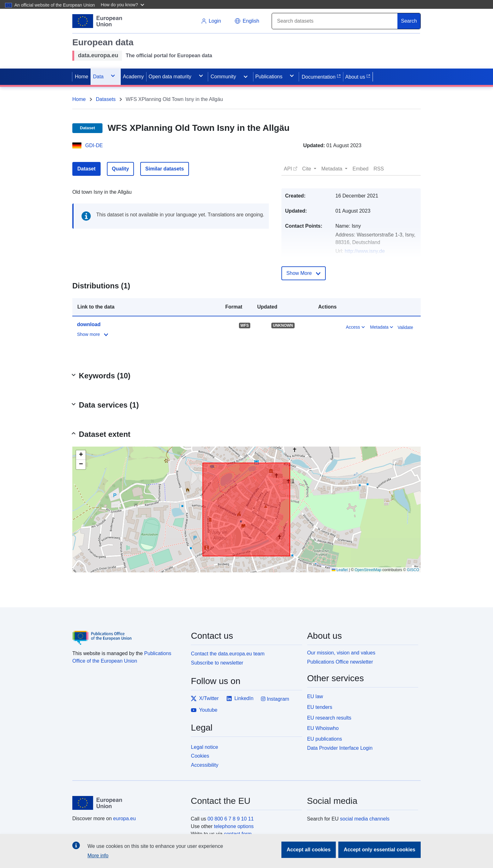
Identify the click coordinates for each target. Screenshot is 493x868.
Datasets (106, 99)
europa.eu (125, 818)
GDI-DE (94, 145)
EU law (315, 696)
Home (79, 99)
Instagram (275, 699)
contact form (238, 834)
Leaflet (340, 570)
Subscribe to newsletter (217, 663)
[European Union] (128, 803)
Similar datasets (165, 169)
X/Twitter (205, 698)
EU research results (329, 718)
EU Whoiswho (323, 728)
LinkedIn (240, 698)
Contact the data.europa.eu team (228, 654)
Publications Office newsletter (340, 662)
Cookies (200, 756)
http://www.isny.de (365, 251)
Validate (405, 327)
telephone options (234, 826)
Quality (120, 169)
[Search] (335, 21)
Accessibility (205, 765)
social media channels (365, 819)
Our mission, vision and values (341, 653)
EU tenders (320, 707)
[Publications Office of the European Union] (128, 633)
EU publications (325, 739)
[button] (123, 4)
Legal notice (204, 747)
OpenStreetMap (368, 570)
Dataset (86, 169)
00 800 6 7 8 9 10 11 (231, 819)
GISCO (413, 570)
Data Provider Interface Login (340, 748)
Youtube (204, 710)
